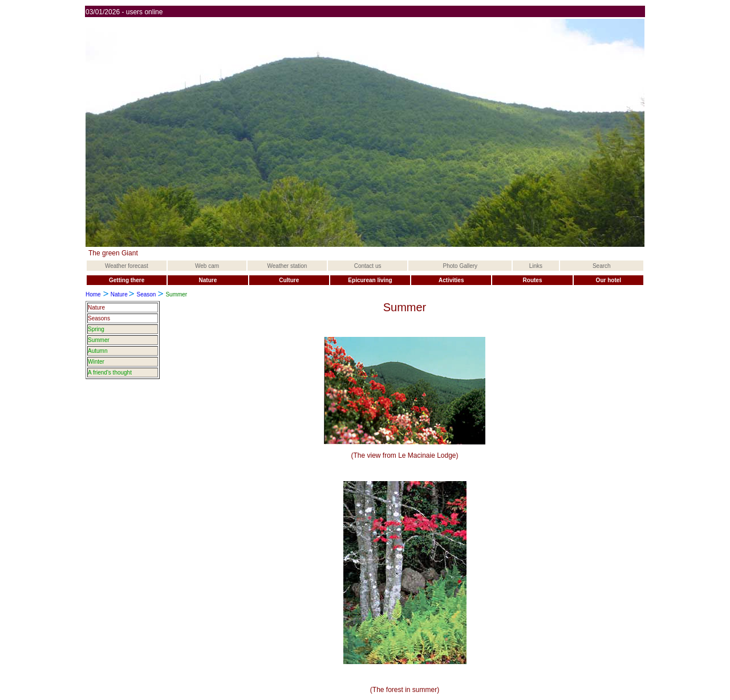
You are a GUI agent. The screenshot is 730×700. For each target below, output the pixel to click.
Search (602, 266)
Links (536, 266)
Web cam (207, 266)
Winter (96, 362)
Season (146, 294)
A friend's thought (110, 373)
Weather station (287, 266)
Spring (96, 329)
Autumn (98, 351)
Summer (99, 340)
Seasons (99, 318)
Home (93, 294)
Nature (119, 294)
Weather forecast (127, 266)
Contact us (368, 266)
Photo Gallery (461, 266)
